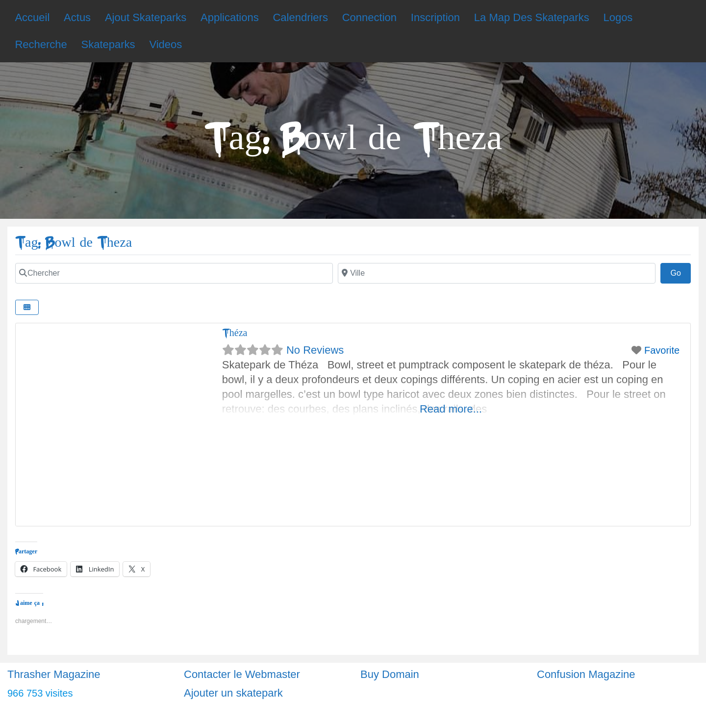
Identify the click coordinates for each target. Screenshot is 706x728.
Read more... (451, 409)
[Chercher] (174, 273)
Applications (230, 17)
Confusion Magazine (586, 674)
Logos (618, 17)
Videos (165, 44)
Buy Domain (390, 674)
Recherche (41, 44)
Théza (235, 333)
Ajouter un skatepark (233, 693)
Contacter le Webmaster (242, 674)
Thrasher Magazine (54, 674)
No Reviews (315, 350)
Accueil (32, 17)
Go (681, 272)
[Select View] (27, 307)
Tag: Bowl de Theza (74, 243)
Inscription (435, 17)
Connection (369, 17)
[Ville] (497, 273)
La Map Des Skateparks (532, 17)
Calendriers (300, 17)
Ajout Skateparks (146, 17)
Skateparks (108, 44)
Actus (77, 17)
